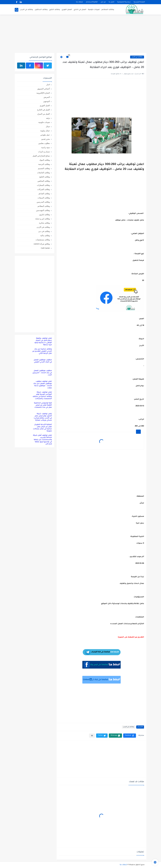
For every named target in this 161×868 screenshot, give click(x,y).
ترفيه (48, 118)
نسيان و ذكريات (44, 152)
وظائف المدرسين (43, 202)
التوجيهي (47, 101)
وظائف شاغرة (44, 223)
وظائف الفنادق (44, 194)
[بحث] (17, 10)
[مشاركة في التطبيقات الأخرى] (92, 736)
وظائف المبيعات (44, 198)
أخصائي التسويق (44, 89)
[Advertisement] (81, 34)
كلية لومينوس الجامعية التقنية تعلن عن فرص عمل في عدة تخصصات (43, 405)
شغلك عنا (79, 2)
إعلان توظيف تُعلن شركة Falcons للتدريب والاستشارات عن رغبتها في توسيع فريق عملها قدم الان (42, 440)
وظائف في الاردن (27, 10)
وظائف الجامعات (43, 173)
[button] (130, 736)
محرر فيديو (46, 139)
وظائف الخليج (55, 10)
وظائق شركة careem (42, 244)
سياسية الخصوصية (124, 2)
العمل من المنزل (44, 114)
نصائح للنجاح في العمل (41, 156)
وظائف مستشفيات (43, 240)
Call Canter (45, 248)
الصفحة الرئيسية (139, 2)
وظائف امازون (44, 214)
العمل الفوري (67, 10)
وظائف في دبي (44, 231)
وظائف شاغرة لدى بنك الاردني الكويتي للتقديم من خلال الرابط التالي (42, 351)
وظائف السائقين (41, 10)
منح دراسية (46, 147)
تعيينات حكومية (94, 10)
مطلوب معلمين (44, 143)
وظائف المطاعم (108, 10)
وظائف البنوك (45, 160)
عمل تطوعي (45, 135)
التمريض (47, 97)
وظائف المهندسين (43, 210)
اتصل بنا (111, 2)
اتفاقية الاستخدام (92, 2)
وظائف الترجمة (44, 164)
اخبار (48, 85)
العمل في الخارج (80, 10)
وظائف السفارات (43, 185)
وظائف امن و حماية (43, 219)
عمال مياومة (45, 131)
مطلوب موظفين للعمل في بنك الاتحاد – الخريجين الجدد (42, 373)
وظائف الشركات (44, 189)
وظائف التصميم (44, 168)
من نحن (103, 2)
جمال (48, 126)
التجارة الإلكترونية (43, 93)
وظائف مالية (45, 235)
